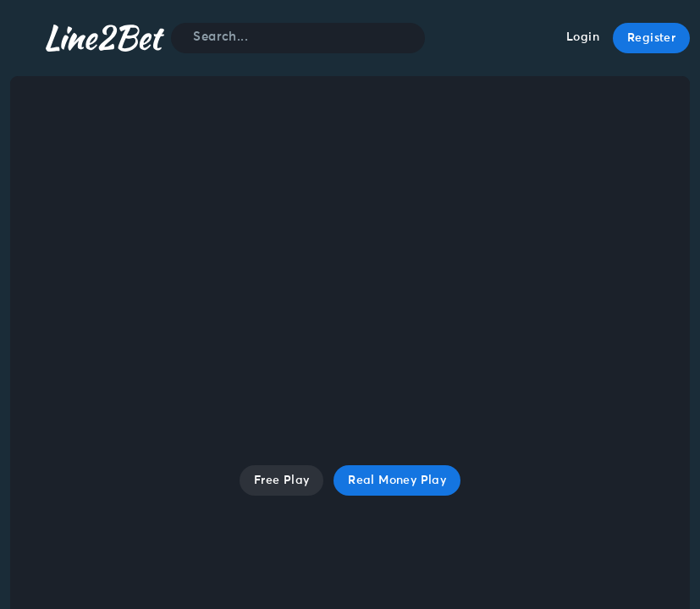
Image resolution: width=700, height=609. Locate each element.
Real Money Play (397, 480)
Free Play (282, 480)
